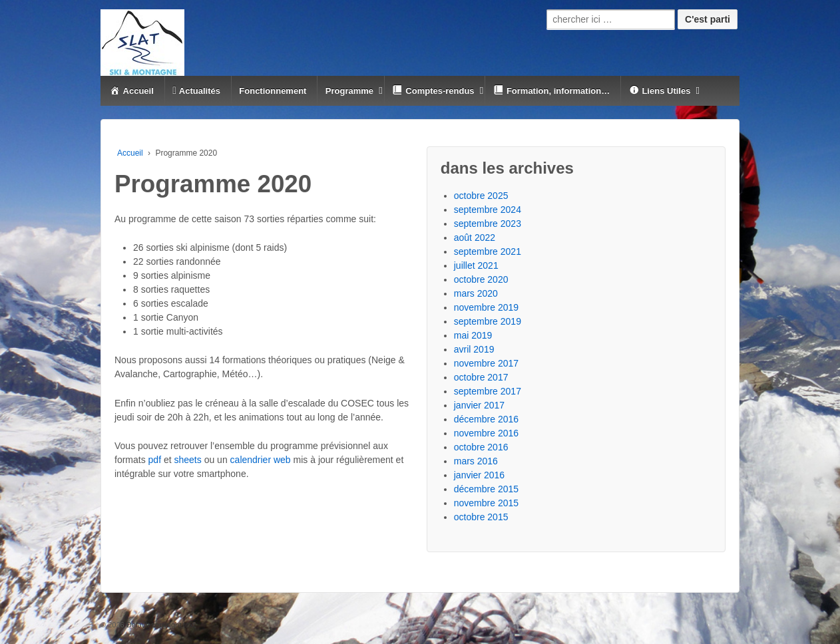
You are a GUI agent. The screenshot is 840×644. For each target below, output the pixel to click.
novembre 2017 (486, 363)
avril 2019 (474, 349)
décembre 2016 (486, 419)
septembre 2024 (488, 210)
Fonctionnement (273, 91)
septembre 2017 (488, 391)
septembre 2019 (488, 321)
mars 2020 (476, 293)
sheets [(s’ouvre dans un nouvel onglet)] (189, 460)
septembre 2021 (488, 251)
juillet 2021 (476, 265)
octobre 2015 (481, 517)
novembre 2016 (486, 433)
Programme (349, 91)
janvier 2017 (479, 405)
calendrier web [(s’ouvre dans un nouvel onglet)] (261, 460)
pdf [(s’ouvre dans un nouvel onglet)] (155, 460)
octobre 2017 (481, 377)
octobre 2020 (481, 279)
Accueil (130, 153)
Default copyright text (160, 625)
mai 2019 (473, 335)
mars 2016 (476, 461)
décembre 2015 (486, 489)
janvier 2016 (479, 475)
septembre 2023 (488, 224)
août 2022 (475, 238)
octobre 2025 (481, 196)
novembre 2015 (486, 503)
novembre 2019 (486, 307)
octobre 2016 (481, 447)
